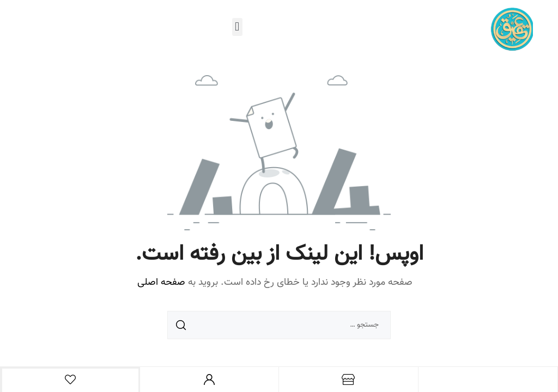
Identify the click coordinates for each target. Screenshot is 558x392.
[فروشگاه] (348, 379)
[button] (237, 27)
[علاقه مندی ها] (70, 379)
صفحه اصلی (161, 283)
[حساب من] (209, 379)
